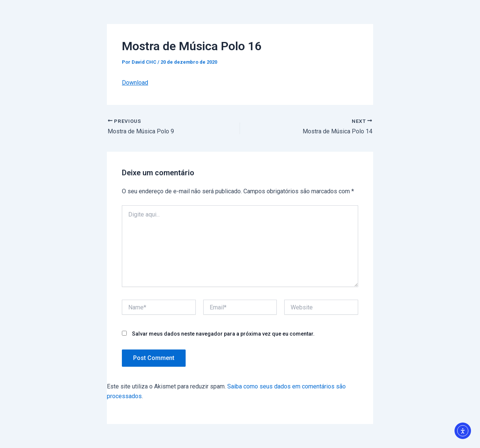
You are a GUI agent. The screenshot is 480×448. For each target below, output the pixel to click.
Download (135, 83)
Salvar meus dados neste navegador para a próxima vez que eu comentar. (223, 334)
